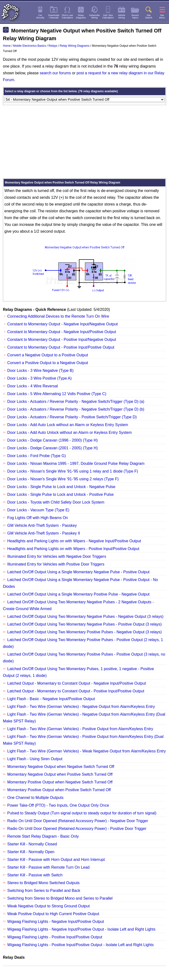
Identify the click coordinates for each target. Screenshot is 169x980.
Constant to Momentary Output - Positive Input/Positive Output (61, 347)
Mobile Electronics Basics (30, 46)
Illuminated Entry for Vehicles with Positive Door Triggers (56, 564)
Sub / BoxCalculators (108, 16)
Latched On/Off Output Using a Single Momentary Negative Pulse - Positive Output (78, 572)
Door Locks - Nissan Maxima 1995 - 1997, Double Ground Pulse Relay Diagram (76, 463)
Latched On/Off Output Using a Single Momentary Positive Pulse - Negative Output (78, 594)
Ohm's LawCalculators (67, 16)
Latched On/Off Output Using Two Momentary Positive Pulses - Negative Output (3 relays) (84, 632)
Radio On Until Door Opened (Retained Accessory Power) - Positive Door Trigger (77, 829)
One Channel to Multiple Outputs (35, 798)
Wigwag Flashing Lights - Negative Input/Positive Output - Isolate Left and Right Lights (81, 929)
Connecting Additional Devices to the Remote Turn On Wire (58, 316)
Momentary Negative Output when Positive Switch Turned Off (60, 774)
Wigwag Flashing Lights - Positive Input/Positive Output (55, 937)
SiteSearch (149, 16)
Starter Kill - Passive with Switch (35, 875)
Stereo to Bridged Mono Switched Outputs (43, 883)
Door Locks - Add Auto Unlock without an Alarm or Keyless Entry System (69, 433)
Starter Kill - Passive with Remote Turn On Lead (48, 867)
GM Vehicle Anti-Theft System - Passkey (42, 525)
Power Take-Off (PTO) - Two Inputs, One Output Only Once (58, 805)
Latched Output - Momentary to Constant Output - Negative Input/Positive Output (77, 683)
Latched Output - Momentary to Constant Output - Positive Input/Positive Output (76, 691)
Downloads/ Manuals (54, 16)
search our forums (55, 73)
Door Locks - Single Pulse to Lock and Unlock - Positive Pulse (60, 494)
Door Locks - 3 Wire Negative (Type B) (40, 371)
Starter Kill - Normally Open (31, 852)
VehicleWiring (122, 16)
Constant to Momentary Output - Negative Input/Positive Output (62, 332)
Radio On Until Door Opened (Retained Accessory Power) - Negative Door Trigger (78, 821)
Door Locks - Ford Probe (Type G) (37, 456)
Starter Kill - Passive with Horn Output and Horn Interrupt (56, 860)
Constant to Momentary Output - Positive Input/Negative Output (62, 340)
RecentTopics (135, 16)
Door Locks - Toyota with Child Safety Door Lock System (56, 502)
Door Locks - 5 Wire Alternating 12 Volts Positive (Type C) (57, 394)
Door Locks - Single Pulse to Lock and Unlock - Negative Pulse (61, 487)
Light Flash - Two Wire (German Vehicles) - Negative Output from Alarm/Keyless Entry (81, 707)
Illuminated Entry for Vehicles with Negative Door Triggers (57, 556)
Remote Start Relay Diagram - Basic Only (43, 836)
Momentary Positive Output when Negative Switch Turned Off (60, 782)
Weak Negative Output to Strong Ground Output (48, 906)
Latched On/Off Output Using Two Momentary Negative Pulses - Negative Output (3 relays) (85, 616)
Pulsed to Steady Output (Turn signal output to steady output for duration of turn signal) (82, 813)
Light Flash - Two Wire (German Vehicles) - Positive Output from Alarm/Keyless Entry (80, 729)
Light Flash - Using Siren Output (35, 759)
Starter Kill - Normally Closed (32, 844)
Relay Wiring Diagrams (75, 46)
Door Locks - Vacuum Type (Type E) (38, 510)
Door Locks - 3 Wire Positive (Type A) (39, 378)
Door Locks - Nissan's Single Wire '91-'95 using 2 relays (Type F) (63, 479)
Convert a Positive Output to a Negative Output (48, 363)
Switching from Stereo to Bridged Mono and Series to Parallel (60, 898)
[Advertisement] (84, 142)
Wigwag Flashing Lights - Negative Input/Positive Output (56, 922)
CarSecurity (40, 16)
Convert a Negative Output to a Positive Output (48, 355)
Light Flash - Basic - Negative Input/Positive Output (51, 699)
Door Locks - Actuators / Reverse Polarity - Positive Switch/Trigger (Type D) (72, 417)
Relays (53, 46)
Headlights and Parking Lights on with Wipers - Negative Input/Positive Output (74, 541)
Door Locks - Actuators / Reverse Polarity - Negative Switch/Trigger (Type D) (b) (76, 409)
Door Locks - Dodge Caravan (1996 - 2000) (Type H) (53, 440)
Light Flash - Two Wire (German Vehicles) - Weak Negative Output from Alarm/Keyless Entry (87, 751)
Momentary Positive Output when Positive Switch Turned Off (59, 790)
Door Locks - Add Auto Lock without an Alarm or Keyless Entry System (68, 425)
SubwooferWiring (95, 16)
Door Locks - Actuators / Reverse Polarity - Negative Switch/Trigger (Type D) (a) (76, 402)
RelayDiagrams (81, 16)
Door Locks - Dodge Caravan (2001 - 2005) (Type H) (53, 448)
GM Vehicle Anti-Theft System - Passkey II (44, 533)
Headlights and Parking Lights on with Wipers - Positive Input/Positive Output (73, 549)
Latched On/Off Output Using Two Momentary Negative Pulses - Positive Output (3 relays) (84, 624)
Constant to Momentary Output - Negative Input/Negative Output (62, 324)
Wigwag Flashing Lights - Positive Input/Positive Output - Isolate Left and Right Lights (81, 945)
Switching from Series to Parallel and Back (44, 891)
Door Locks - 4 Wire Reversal (33, 386)
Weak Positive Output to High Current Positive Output (53, 914)
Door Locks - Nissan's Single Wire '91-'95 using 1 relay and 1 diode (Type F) (73, 471)
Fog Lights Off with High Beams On (38, 518)
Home (7, 46)
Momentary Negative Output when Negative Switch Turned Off (61, 767)
